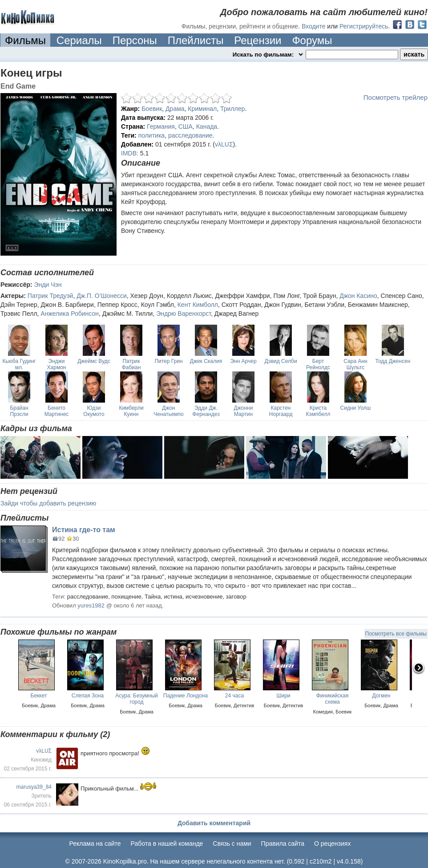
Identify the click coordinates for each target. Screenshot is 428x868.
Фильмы (25, 40)
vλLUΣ (224, 144)
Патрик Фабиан (131, 364)
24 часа (234, 696)
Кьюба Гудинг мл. (19, 364)
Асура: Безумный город (137, 699)
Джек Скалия (206, 361)
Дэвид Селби (281, 361)
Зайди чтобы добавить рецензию (48, 503)
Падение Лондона (186, 696)
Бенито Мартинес (57, 411)
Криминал (202, 109)
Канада (207, 126)
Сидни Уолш (356, 408)
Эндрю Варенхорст (184, 314)
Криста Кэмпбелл (318, 411)
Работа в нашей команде (167, 844)
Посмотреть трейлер (396, 97)
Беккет (39, 696)
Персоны (135, 40)
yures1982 (91, 605)
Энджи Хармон (57, 364)
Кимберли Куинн (131, 411)
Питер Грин (168, 361)
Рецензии (258, 40)
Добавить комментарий (214, 823)
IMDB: (130, 153)
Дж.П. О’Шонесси (102, 296)
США (186, 126)
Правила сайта (283, 844)
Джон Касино (358, 296)
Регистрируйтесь (364, 26)
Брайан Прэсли (19, 411)
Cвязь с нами (232, 844)
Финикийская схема (333, 699)
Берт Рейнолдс (318, 364)
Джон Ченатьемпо (169, 411)
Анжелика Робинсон (70, 314)
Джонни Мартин (244, 411)
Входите (314, 26)
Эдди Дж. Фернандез (206, 411)
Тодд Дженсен (393, 361)
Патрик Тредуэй (50, 296)
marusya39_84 (34, 787)
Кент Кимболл (198, 305)
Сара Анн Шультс (355, 364)
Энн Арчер (243, 361)
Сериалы (79, 40)
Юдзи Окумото (94, 411)
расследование (190, 135)
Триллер (232, 109)
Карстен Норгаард (281, 411)
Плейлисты (196, 40)
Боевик (152, 109)
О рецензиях (333, 844)
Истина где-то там (84, 530)
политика (152, 135)
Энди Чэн (48, 285)
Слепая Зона (88, 696)
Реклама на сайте (95, 844)
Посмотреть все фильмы (396, 634)
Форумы (312, 40)
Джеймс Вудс (94, 361)
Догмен (382, 696)
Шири (283, 696)
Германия (161, 126)
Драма (175, 109)
